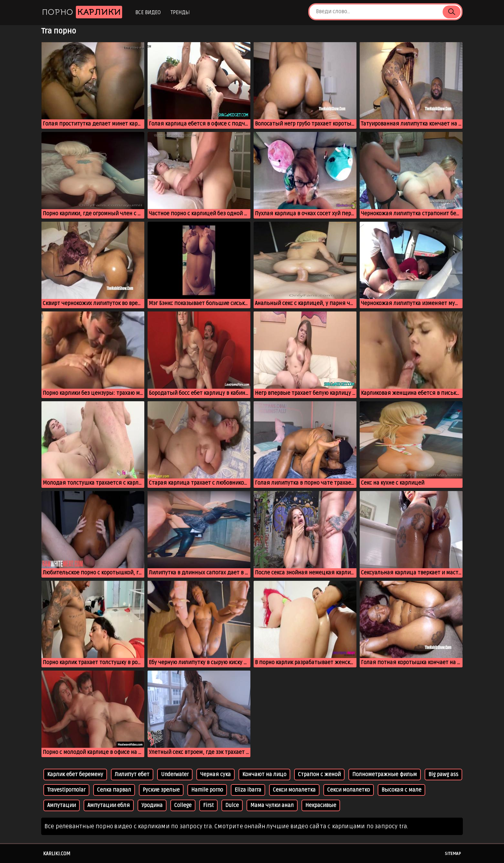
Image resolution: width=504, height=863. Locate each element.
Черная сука (216, 775)
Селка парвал (114, 790)
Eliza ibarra (248, 790)
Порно (82, 12)
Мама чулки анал (272, 805)
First (208, 805)
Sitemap (453, 854)
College (183, 805)
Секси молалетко (349, 790)
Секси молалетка (294, 790)
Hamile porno (207, 790)
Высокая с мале (401, 790)
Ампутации (62, 805)
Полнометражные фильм (385, 775)
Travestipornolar (66, 790)
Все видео (148, 13)
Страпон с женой (319, 775)
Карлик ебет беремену (75, 775)
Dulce (232, 805)
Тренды (180, 13)
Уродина (152, 805)
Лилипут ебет (132, 775)
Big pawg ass (443, 775)
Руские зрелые (161, 790)
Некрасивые (321, 805)
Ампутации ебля (109, 805)
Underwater (175, 775)
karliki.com (57, 854)
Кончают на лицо (264, 775)
